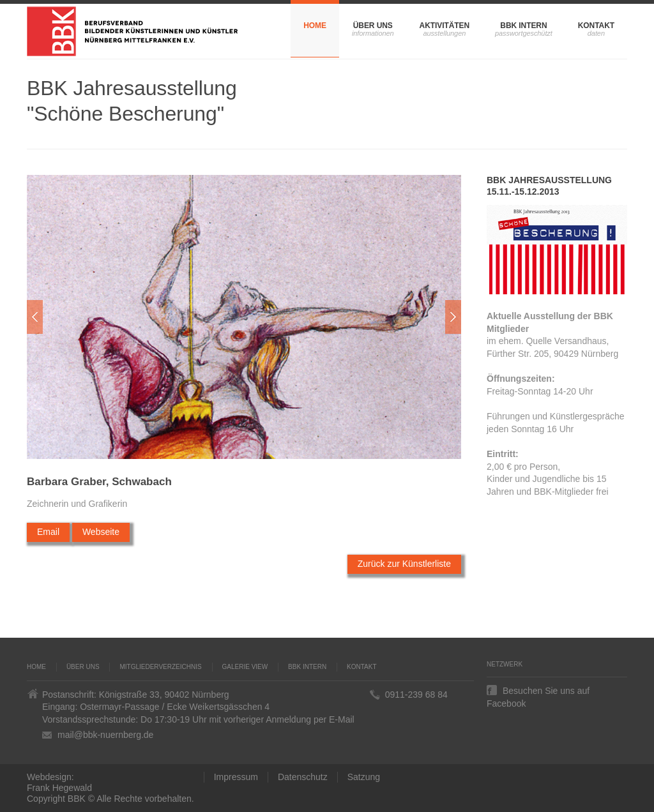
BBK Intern (523, 26)
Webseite (101, 532)
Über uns (373, 26)
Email (48, 532)
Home (315, 26)
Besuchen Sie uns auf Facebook (538, 690)
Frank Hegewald (59, 788)
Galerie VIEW (245, 667)
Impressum (236, 777)
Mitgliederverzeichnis (160, 667)
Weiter (453, 317)
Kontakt (596, 26)
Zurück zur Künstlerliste (404, 564)
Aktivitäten (445, 26)
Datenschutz (303, 777)
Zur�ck (35, 317)
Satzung (364, 777)
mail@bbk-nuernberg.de (105, 735)
